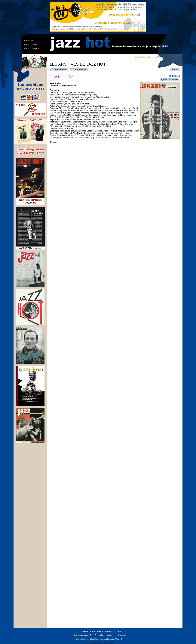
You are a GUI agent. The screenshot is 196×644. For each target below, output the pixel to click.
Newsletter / (141, 57)
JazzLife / (153, 57)
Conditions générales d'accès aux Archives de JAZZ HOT (100, 639)
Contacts (122, 635)
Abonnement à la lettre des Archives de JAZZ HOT (100, 632)
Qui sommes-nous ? (83, 635)
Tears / (162, 57)
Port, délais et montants (104, 635)
